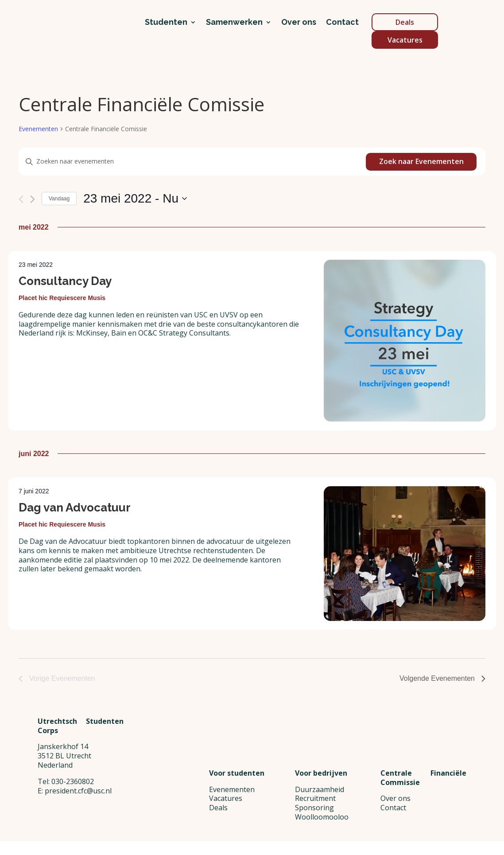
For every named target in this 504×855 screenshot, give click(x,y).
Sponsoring (314, 808)
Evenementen (38, 129)
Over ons (299, 23)
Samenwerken (234, 23)
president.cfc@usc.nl (78, 831)
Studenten (166, 23)
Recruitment (315, 798)
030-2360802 (73, 822)
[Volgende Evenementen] (33, 199)
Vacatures (405, 40)
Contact (342, 23)
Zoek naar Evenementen (421, 161)
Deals (405, 22)
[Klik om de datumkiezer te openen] (135, 199)
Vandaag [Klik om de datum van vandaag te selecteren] (59, 199)
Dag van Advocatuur (75, 508)
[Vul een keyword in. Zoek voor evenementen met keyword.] (192, 162)
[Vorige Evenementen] (21, 199)
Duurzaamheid (320, 789)
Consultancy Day (65, 281)
